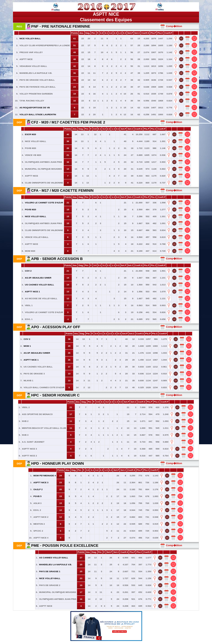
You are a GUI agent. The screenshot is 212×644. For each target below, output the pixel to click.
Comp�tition (171, 26)
